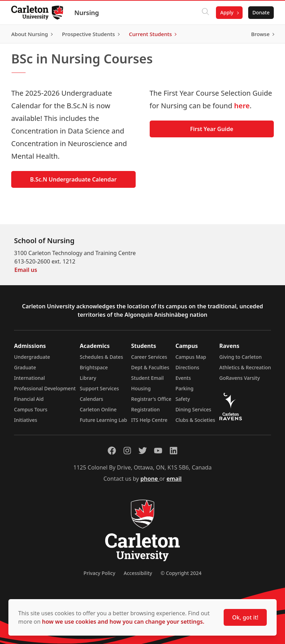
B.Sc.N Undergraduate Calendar (73, 179)
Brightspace (94, 367)
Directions (187, 367)
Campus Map (191, 357)
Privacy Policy (99, 573)
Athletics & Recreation (245, 367)
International (29, 378)
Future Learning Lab (103, 420)
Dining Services (193, 409)
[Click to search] (205, 13)
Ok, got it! (245, 617)
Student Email (147, 378)
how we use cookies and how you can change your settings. (123, 622)
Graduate (25, 367)
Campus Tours (31, 409)
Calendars (91, 399)
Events (183, 378)
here (242, 106)
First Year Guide (212, 129)
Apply (227, 12)
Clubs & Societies (195, 420)
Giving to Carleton (241, 357)
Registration (145, 409)
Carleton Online (98, 409)
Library (88, 378)
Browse (260, 34)
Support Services (99, 388)
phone (150, 479)
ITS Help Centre (149, 420)
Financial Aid (29, 399)
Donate (261, 12)
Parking (184, 388)
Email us (26, 270)
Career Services (149, 357)
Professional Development (45, 388)
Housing (141, 388)
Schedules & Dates (101, 357)
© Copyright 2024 (181, 573)
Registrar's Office (151, 399)
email (174, 479)
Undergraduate (32, 357)
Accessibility (138, 573)
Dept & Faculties (150, 367)
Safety (183, 399)
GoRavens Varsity (240, 378)
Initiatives (26, 420)
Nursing (87, 13)
